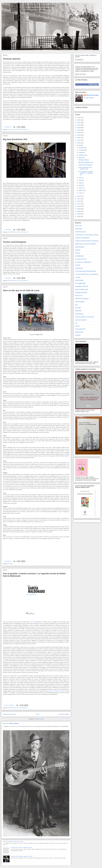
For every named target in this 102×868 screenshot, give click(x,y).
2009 (79, 209)
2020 (79, 133)
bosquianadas (79, 314)
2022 (79, 128)
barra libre (78, 308)
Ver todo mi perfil (89, 98)
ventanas (78, 335)
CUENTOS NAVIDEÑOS (82, 238)
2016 (79, 143)
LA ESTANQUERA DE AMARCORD (86, 271)
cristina (77, 326)
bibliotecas (78, 311)
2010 (79, 206)
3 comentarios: (8, 229)
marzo (81, 188)
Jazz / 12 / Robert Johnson (11, 723)
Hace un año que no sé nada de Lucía (21, 290)
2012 (79, 201)
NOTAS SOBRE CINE (82, 290)
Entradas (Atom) (40, 719)
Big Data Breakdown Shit (15, 139)
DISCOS (78, 250)
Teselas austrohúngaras (15, 242)
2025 (79, 120)
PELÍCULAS (79, 296)
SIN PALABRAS (80, 302)
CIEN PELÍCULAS (81, 232)
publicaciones (79, 332)
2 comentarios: (8, 278)
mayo (81, 183)
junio (80, 180)
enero (81, 193)
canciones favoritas (81, 320)
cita (76, 323)
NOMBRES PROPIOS (82, 286)
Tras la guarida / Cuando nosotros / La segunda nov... (86, 173)
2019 (79, 135)
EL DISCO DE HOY (81, 259)
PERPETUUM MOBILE (82, 299)
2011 (79, 204)
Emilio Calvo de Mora (92, 95)
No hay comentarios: (9, 705)
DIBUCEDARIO (80, 247)
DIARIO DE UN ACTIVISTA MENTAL (18, 129)
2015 (79, 145)
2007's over (79, 226)
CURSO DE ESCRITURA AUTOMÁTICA (87, 241)
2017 (79, 140)
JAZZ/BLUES (79, 268)
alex (76, 305)
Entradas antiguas (64, 714)
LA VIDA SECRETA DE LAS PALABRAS (87, 274)
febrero (81, 190)
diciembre (82, 148)
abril (80, 185)
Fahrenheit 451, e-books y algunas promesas (21, 847)
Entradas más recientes (10, 714)
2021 (79, 130)
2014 (79, 196)
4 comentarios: (8, 127)
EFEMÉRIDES (79, 256)
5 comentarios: (8, 561)
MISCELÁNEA (79, 280)
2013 (79, 199)
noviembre (82, 150)
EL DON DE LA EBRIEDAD (83, 262)
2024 (79, 123)
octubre (81, 153)
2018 (79, 138)
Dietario (77, 253)
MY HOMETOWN (80, 283)
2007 (79, 214)
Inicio (38, 714)
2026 (79, 118)
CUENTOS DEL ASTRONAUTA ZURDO (87, 235)
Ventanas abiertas (12, 59)
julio (80, 178)
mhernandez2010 (80, 329)
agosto (81, 158)
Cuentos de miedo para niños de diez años (13, 841)
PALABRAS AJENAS (81, 293)
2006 (79, 216)
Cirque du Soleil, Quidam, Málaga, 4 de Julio (21, 856)
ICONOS (78, 265)
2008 (79, 211)
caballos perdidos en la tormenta (85, 317)
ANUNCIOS (79, 229)
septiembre (82, 155)
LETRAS (10, 564)
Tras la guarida (34, 622)
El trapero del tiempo (53, 691)
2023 (79, 125)
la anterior (62, 691)
